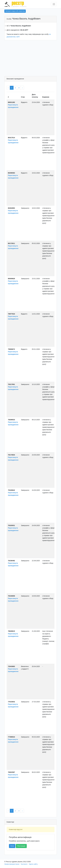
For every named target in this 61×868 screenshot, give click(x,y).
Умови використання (12, 864)
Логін (12, 846)
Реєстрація (21, 846)
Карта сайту (33, 864)
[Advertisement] (31, 59)
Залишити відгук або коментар (15, 11)
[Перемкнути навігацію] (54, 4)
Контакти (24, 864)
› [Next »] (22, 88)
